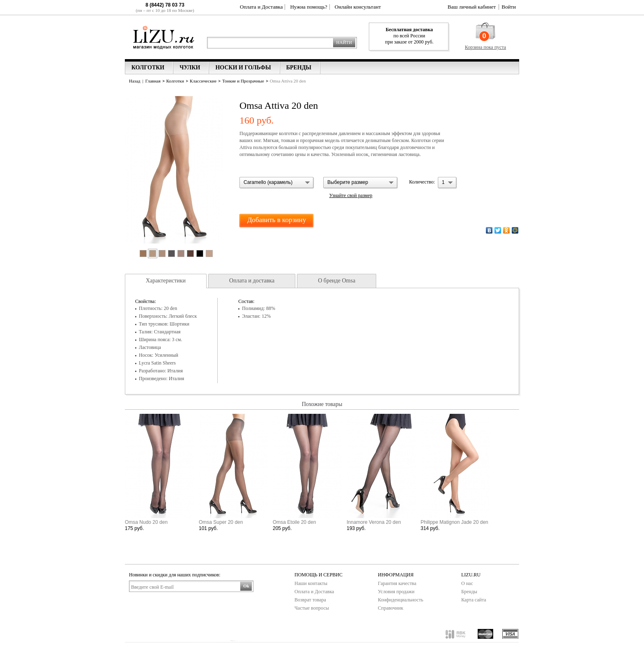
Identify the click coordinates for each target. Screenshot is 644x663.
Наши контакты (311, 583)
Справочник (391, 608)
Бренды (469, 592)
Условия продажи (396, 592)
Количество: (422, 182)
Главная (153, 81)
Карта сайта (474, 600)
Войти (509, 7)
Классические (203, 81)
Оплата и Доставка (261, 7)
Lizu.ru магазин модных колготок (164, 37)
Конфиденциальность (400, 600)
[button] (277, 183)
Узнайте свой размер (351, 195)
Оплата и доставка (252, 281)
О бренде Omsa (337, 281)
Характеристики (166, 281)
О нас (467, 583)
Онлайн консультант (358, 7)
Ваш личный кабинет (472, 7)
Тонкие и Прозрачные (243, 81)
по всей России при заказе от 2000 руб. (409, 36)
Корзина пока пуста (485, 47)
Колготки (175, 81)
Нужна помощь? (308, 7)
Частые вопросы (312, 608)
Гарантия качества (397, 583)
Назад (135, 81)
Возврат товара (310, 600)
